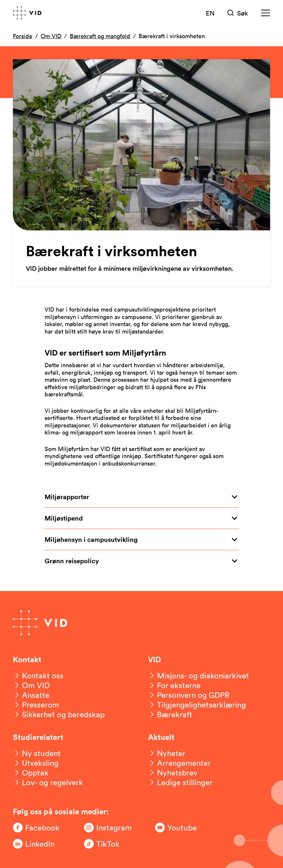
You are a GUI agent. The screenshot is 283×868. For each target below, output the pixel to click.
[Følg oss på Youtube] (181, 828)
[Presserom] (36, 705)
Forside (23, 36)
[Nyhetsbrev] (173, 773)
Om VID (51, 36)
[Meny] (266, 13)
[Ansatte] (31, 695)
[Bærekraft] (170, 714)
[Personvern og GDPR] (189, 695)
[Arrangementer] (179, 763)
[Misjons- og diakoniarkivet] (199, 676)
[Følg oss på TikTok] (110, 844)
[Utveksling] (36, 763)
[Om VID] (31, 685)
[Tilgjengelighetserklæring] (197, 705)
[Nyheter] (167, 753)
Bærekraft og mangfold (100, 36)
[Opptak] (31, 773)
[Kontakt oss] (38, 676)
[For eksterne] (174, 685)
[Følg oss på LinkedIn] (39, 844)
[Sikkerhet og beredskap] (59, 714)
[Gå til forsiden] (27, 13)
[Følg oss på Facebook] (39, 828)
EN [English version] (210, 13)
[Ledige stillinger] (180, 782)
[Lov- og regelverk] (48, 782)
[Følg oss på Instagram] (110, 828)
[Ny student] (37, 753)
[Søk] (238, 13)
